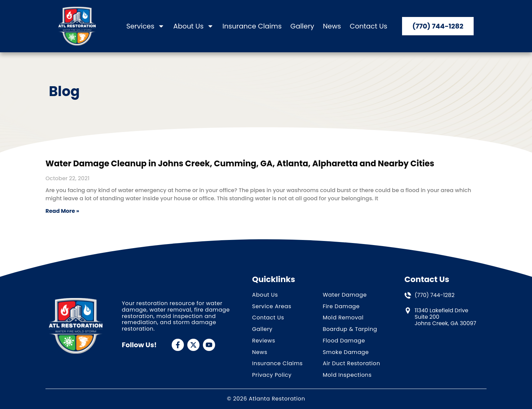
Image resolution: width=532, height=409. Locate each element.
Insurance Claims (252, 26)
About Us (194, 26)
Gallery (302, 26)
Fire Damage (341, 307)
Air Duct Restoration (351, 364)
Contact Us (369, 26)
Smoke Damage (346, 352)
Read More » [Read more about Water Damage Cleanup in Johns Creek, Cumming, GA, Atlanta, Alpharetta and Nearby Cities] (62, 211)
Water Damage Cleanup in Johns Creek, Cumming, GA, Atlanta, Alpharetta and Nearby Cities (240, 163)
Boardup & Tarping (350, 329)
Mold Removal (343, 318)
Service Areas (272, 307)
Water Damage (345, 295)
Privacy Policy (272, 375)
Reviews (264, 341)
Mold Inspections (347, 375)
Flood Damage (344, 341)
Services (145, 26)
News (332, 26)
